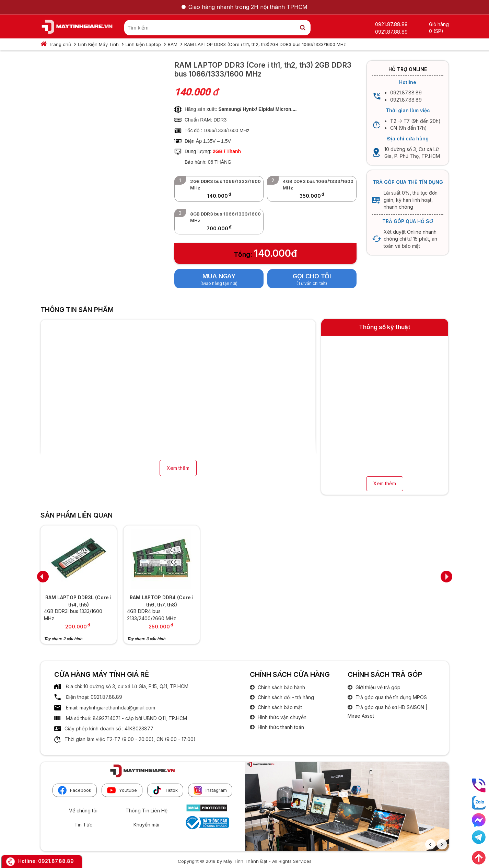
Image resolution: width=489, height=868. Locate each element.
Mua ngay (219, 276)
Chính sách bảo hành (281, 687)
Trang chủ (60, 44)
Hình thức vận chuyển (281, 717)
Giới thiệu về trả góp (377, 687)
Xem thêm (178, 468)
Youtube (122, 790)
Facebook (75, 790)
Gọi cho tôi (312, 276)
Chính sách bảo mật (279, 707)
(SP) (438, 31)
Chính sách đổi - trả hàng (285, 697)
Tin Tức (83, 825)
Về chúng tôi (83, 811)
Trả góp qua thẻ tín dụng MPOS (391, 697)
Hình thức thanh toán (280, 727)
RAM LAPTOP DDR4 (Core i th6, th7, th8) (162, 601)
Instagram (210, 790)
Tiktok (165, 790)
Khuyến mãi (146, 825)
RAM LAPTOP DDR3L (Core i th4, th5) (78, 601)
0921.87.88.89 (56, 861)
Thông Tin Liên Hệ (147, 811)
